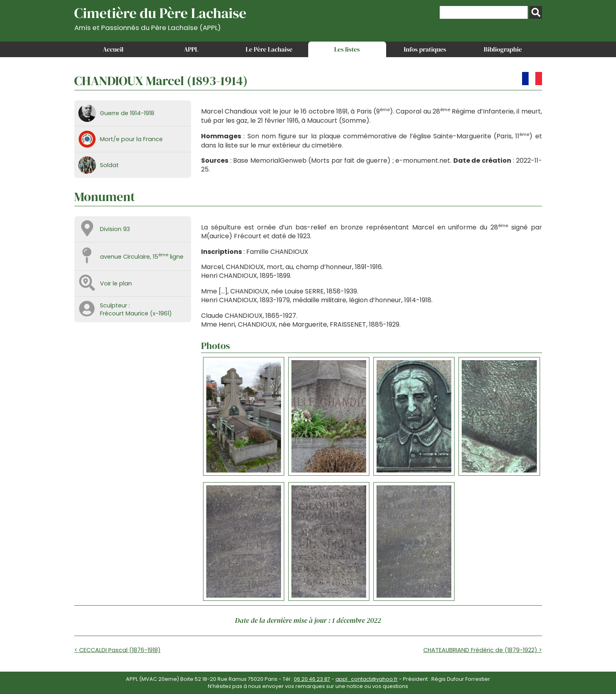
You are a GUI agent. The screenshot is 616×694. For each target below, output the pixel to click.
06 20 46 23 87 (312, 679)
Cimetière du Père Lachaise (160, 17)
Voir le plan (116, 283)
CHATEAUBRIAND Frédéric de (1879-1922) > (483, 650)
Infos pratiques (425, 49)
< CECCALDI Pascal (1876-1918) (118, 650)
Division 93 (115, 229)
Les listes (347, 49)
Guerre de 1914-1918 (127, 113)
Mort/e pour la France (131, 139)
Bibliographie (503, 49)
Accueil (113, 49)
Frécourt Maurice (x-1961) (136, 313)
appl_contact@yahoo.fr (367, 679)
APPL (191, 49)
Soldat (109, 165)
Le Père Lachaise (269, 49)
